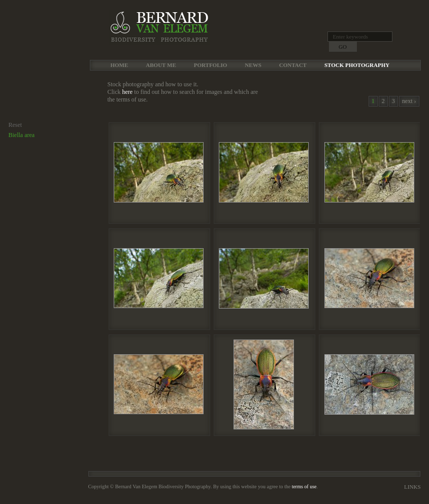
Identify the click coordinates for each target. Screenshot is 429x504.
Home (120, 65)
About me (161, 65)
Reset (15, 125)
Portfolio (211, 65)
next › (409, 101)
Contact (293, 65)
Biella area (22, 135)
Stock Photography (357, 65)
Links (412, 487)
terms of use (304, 486)
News (253, 65)
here (128, 92)
